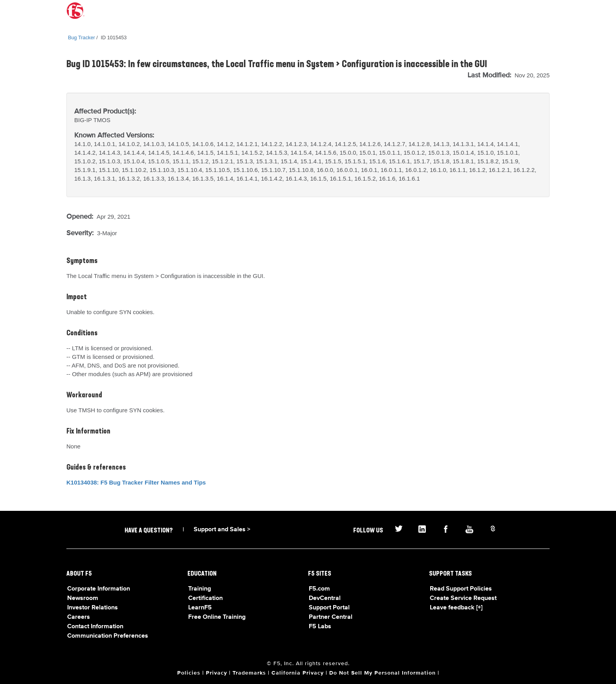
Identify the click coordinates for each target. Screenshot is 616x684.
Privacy (216, 673)
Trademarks (249, 673)
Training (200, 589)
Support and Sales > (222, 530)
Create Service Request (463, 598)
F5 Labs (320, 627)
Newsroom (83, 598)
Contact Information (95, 627)
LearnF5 (200, 608)
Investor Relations (93, 608)
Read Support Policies (461, 589)
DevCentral (325, 598)
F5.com (319, 589)
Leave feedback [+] (456, 608)
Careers (79, 617)
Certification (205, 598)
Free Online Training (217, 617)
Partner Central (331, 617)
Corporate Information (99, 589)
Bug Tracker (82, 37)
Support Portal (329, 608)
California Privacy (298, 673)
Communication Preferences (108, 636)
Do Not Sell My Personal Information (382, 673)
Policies (189, 673)
